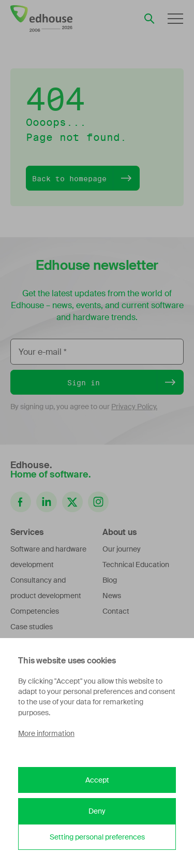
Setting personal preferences (97, 837)
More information (46, 733)
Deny (97, 811)
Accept (97, 780)
